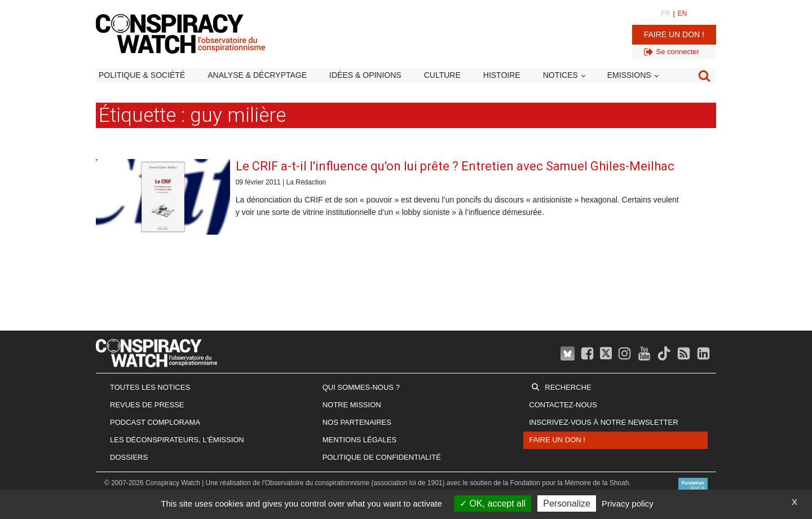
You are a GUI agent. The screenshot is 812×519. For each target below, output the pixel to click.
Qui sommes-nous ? (361, 387)
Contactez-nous (563, 405)
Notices (561, 75)
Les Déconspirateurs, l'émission (177, 440)
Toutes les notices (150, 387)
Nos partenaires (357, 422)
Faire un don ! (674, 34)
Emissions (629, 75)
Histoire (502, 75)
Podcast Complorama (155, 422)
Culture (442, 75)
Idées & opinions (365, 75)
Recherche (568, 387)
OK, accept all (493, 503)
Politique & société (142, 75)
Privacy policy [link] (628, 503)
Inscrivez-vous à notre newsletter (603, 422)
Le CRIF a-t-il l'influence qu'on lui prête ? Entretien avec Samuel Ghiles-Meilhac (455, 166)
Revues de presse (147, 405)
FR (665, 14)
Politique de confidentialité (382, 457)
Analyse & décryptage (257, 75)
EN (683, 14)
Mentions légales (359, 440)
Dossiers (129, 457)
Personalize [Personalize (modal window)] (567, 503)
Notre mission (352, 405)
